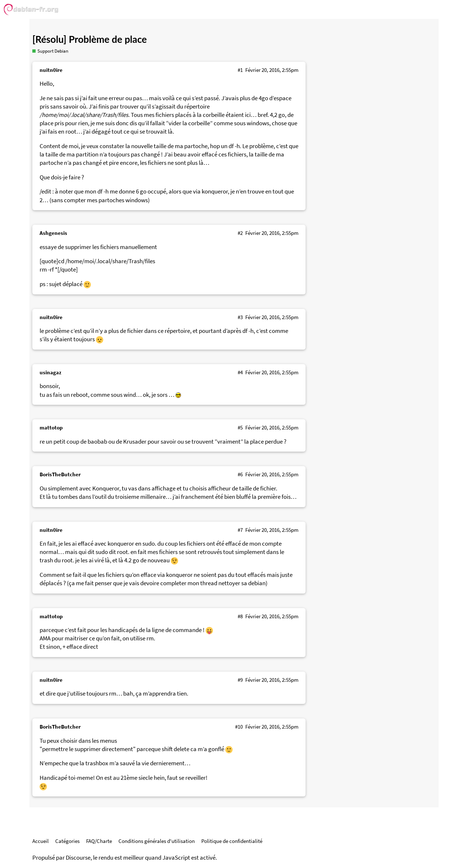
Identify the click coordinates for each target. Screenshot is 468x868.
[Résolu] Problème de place (90, 39)
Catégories (67, 841)
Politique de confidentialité (232, 841)
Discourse (78, 858)
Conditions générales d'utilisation (157, 841)
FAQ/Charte (99, 841)
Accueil (41, 841)
